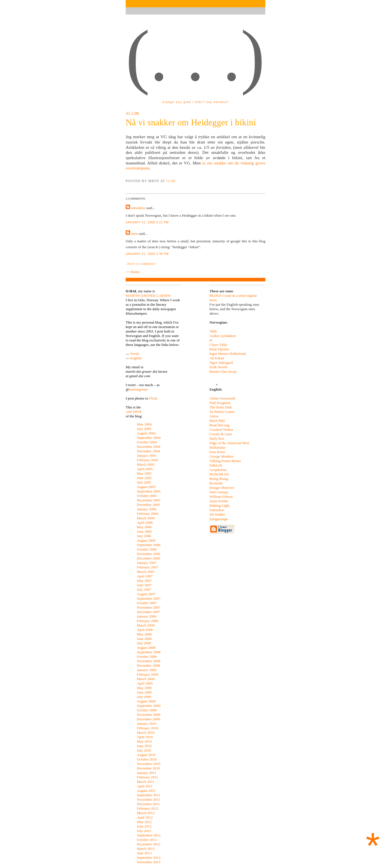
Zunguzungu (219, 519)
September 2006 (149, 545)
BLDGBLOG (219, 474)
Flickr (153, 398)
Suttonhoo (217, 510)
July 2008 (144, 643)
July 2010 (144, 750)
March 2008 (146, 625)
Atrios (214, 416)
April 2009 (145, 683)
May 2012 (144, 822)
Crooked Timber (221, 430)
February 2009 (147, 674)
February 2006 (147, 514)
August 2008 (146, 648)
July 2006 (144, 536)
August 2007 (146, 594)
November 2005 (149, 500)
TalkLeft (216, 465)
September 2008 (149, 652)
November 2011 (149, 799)
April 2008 (145, 630)
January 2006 (147, 509)
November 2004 (149, 447)
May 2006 (144, 527)
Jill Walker (217, 514)
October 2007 (147, 603)
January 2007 (147, 563)
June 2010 (144, 746)
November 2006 (149, 554)
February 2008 (147, 621)
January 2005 (147, 455)
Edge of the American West (229, 443)
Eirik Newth (218, 367)
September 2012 (149, 835)
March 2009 (146, 679)
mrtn (134, 234)
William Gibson (221, 497)
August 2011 (146, 791)
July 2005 (144, 482)
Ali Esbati (217, 358)
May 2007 (144, 581)
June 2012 (144, 826)
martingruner (139, 389)
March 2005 (146, 464)
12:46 (171, 181)
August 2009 (146, 701)
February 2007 (147, 567)
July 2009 (144, 697)
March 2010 (146, 732)
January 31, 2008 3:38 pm (147, 254)
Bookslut (216, 483)
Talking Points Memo (225, 461)
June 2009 (144, 692)
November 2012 (149, 844)
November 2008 (149, 661)
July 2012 (144, 831)
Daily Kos (217, 438)
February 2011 (147, 777)
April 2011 (145, 786)
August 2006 (146, 540)
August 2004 (146, 433)
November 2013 (149, 862)
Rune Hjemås (219, 349)
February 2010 (147, 728)
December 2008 (148, 665)
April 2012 (145, 817)
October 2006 (147, 549)
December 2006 (148, 558)
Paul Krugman (220, 403)
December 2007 (148, 612)
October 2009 (147, 710)
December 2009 (148, 719)
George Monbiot (221, 456)
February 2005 (147, 460)
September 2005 (149, 491)
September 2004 (149, 438)
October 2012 (147, 840)
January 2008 (147, 616)
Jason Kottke (219, 501)
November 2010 (149, 764)
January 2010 (147, 724)
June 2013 (144, 853)
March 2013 (146, 849)
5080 (213, 331)
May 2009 (144, 688)
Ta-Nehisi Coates (222, 412)
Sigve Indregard (221, 363)
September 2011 (149, 795)
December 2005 (148, 505)
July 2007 (144, 590)
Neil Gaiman (219, 492)
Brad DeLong (219, 425)
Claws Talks (218, 345)
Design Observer (222, 488)
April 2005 (145, 469)
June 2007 (144, 585)
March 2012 (146, 813)
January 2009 (147, 670)
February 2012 (147, 808)
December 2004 (148, 451)
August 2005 (146, 487)
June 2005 (144, 478)
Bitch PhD (217, 421)
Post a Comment (142, 264)
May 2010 (144, 741)
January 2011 (146, 773)
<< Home (133, 272)
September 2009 (149, 706)
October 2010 (147, 759)
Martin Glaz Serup (223, 371)
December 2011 (148, 804)
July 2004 (144, 429)
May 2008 (144, 634)
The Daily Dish (221, 407)
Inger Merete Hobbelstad (228, 354)
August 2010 (146, 755)
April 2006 (145, 523)
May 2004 (144, 424)
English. (136, 358)
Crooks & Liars (221, 434)
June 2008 (144, 639)
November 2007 (149, 607)
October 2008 (147, 657)
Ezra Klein (217, 452)
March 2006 (146, 518)
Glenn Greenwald (222, 398)
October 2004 (147, 442)
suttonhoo (138, 208)
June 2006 (144, 531)
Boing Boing (219, 479)
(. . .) (195, 56)
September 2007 (149, 598)
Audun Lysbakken (223, 336)
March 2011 (146, 782)
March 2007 (146, 572)
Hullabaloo (218, 447)
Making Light (220, 505)
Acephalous (218, 470)
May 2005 (144, 473)
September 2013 (149, 858)
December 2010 (148, 768)
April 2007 (145, 576)
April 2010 (145, 737)
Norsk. (135, 354)
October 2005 (147, 496)
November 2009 (149, 715)
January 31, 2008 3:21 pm (147, 222)
